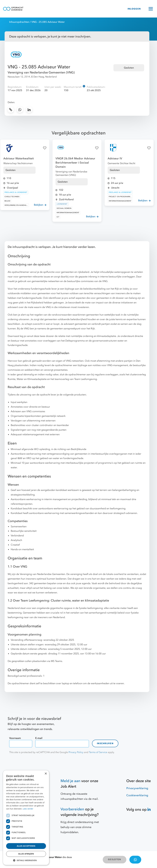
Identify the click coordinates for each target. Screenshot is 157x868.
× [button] (46, 774)
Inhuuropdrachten (19, 22)
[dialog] (26, 818)
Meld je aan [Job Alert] (70, 781)
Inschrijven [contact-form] (105, 743)
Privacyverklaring (137, 788)
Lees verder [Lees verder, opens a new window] (28, 809)
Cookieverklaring (137, 795)
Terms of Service (98, 752)
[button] (26, 860)
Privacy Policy (76, 752)
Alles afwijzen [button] (26, 854)
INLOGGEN (134, 9)
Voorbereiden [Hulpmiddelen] (72, 809)
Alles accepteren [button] (26, 846)
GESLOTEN (114, 859)
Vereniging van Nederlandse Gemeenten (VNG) (41, 72)
